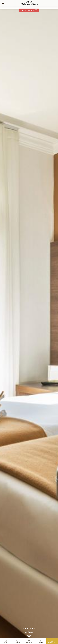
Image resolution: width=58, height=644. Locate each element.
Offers (41, 641)
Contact (17, 641)
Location (29, 641)
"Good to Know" (29, 10)
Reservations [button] (52, 641)
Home (6, 641)
